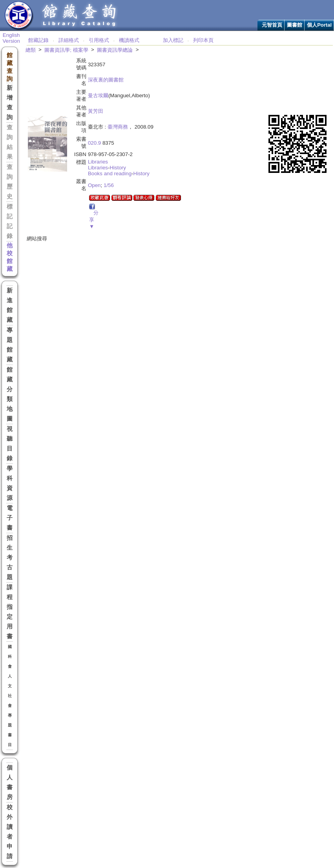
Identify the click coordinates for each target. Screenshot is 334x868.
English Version (11, 38)
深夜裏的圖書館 (106, 80)
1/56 (109, 185)
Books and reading (110, 173)
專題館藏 (10, 345)
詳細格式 (69, 40)
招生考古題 (10, 557)
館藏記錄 (38, 40)
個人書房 (10, 782)
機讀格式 (129, 40)
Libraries (98, 162)
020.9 (94, 143)
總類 (31, 50)
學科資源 (10, 483)
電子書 (10, 518)
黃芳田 (96, 111)
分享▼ (94, 220)
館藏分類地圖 (10, 394)
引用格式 (99, 40)
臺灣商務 (118, 127)
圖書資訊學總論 (115, 50)
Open (94, 185)
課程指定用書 (10, 612)
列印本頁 (203, 40)
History (118, 168)
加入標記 (173, 40)
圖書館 (295, 25)
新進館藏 (10, 305)
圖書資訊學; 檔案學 (66, 50)
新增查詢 (10, 103)
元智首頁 (272, 25)
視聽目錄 (10, 444)
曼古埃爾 (98, 95)
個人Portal (319, 25)
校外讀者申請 (10, 832)
